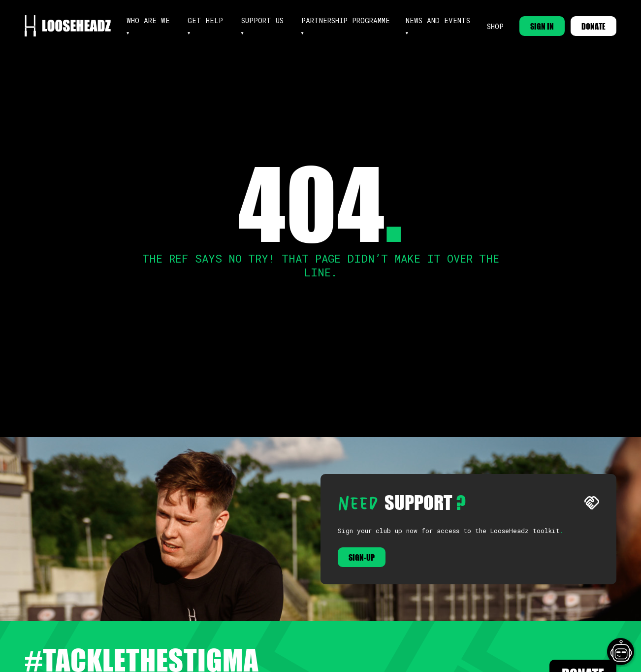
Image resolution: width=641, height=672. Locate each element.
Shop (495, 26)
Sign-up (362, 557)
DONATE (593, 26)
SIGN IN (542, 26)
